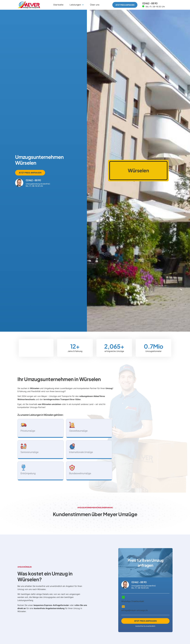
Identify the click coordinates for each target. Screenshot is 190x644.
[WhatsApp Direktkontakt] (123, 597)
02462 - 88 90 (150, 3)
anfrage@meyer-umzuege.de (135, 610)
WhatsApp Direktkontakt (133, 601)
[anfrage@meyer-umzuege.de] (123, 606)
